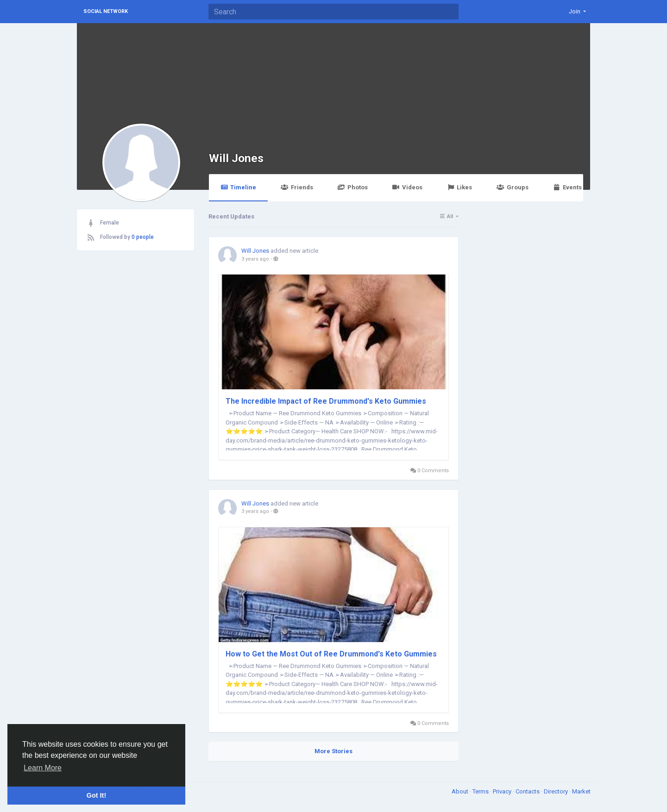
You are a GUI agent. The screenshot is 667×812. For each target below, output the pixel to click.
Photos (353, 187)
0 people (143, 237)
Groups (512, 187)
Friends (297, 187)
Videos (407, 187)
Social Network (106, 11)
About (461, 791)
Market (581, 791)
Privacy (503, 791)
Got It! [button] (96, 795)
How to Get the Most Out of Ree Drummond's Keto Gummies (331, 654)
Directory (557, 791)
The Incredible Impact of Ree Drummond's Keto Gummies (326, 401)
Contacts (528, 791)
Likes (459, 187)
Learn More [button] (43, 768)
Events (567, 187)
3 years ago (255, 259)
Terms (481, 791)
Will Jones (236, 158)
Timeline (238, 187)
